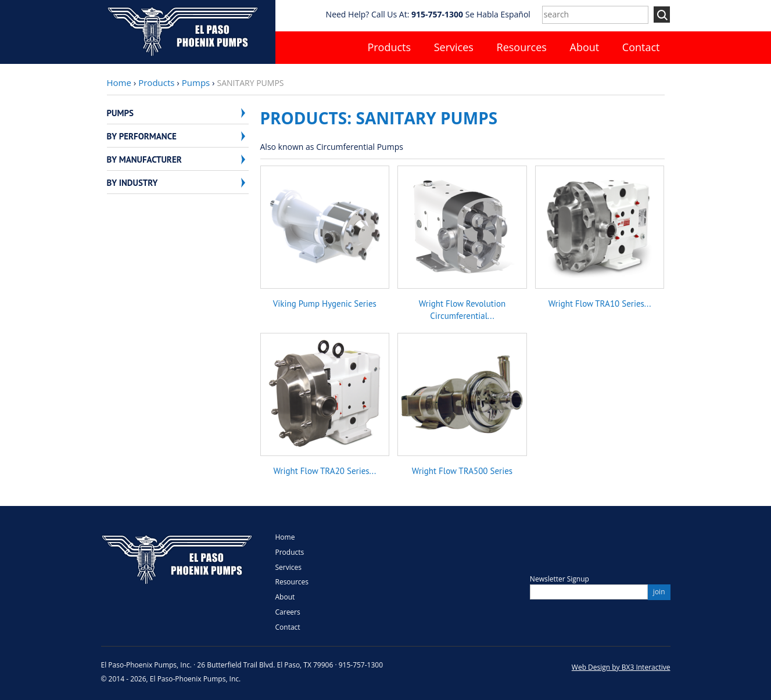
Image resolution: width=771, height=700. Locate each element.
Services (454, 47)
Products (389, 47)
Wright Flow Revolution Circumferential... (462, 309)
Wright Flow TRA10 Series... (600, 304)
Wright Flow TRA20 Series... (325, 471)
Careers (288, 612)
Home (119, 82)
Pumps (196, 82)
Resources (522, 47)
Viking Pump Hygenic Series (325, 304)
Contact (641, 47)
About (585, 47)
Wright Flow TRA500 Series (462, 471)
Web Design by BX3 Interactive (621, 667)
